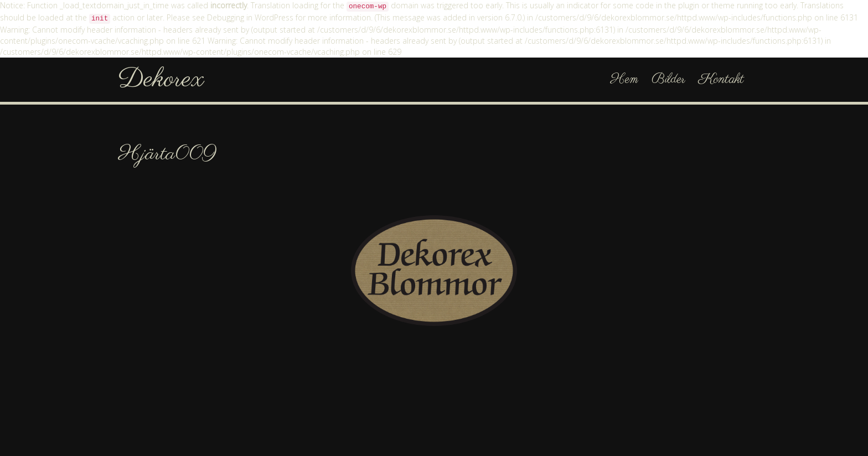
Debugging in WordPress (250, 17)
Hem (624, 79)
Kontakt (721, 79)
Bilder (668, 79)
